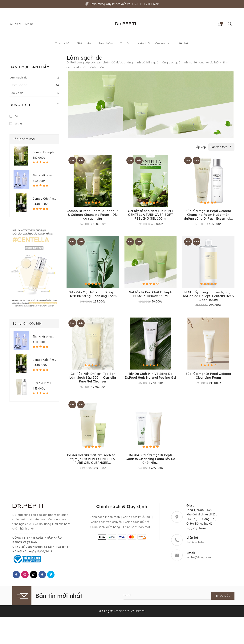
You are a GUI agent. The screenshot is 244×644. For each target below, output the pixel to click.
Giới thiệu (84, 43)
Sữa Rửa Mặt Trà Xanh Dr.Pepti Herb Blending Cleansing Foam (93, 294)
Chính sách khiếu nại (137, 519)
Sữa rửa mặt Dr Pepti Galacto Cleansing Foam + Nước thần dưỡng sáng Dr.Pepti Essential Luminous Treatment (44, 383)
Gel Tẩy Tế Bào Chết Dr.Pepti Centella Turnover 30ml (150, 294)
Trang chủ (62, 43)
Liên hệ (29, 24)
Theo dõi (223, 597)
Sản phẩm (106, 43)
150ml (19, 124)
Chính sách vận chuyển (106, 524)
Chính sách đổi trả (137, 524)
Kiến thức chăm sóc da (154, 43)
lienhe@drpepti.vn (199, 558)
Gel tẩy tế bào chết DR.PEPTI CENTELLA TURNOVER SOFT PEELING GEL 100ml (150, 215)
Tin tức (125, 43)
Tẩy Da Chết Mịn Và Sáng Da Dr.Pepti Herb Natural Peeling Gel (150, 376)
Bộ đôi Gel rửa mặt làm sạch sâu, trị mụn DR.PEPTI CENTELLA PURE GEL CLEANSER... (93, 460)
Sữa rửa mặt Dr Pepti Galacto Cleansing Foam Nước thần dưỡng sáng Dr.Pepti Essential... (208, 215)
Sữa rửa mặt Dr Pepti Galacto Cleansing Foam (208, 376)
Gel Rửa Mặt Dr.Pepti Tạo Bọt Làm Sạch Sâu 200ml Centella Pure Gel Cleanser (93, 378)
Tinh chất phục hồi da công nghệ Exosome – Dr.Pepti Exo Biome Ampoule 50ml (45, 176)
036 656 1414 (195, 543)
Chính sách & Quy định (122, 507)
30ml (18, 116)
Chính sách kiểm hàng (105, 529)
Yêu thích (16, 24)
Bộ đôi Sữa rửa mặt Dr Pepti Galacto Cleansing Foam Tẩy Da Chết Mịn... (150, 460)
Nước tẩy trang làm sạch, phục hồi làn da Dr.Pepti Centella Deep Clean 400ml (208, 296)
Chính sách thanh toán (105, 519)
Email (127, 597)
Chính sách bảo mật (137, 529)
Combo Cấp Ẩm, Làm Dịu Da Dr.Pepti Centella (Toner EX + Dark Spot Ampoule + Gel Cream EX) (44, 199)
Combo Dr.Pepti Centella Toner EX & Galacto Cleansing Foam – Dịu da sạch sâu (45, 152)
